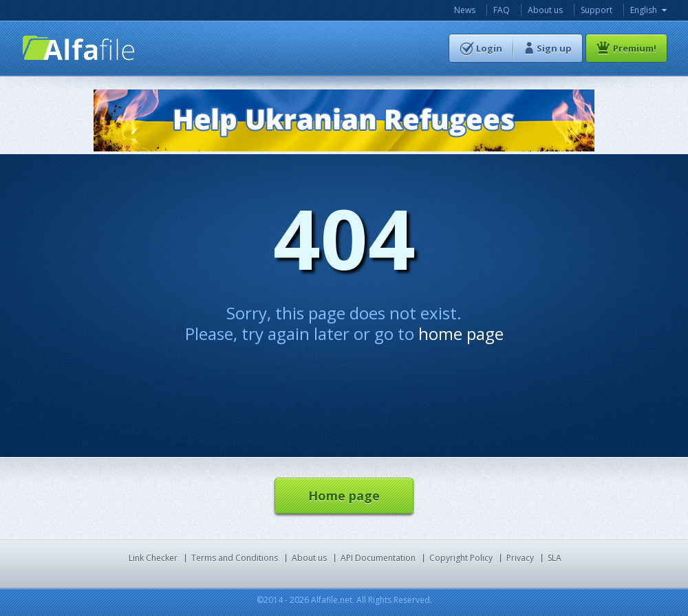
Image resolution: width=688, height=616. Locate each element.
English (644, 10)
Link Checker (153, 558)
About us (545, 10)
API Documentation (378, 558)
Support (596, 10)
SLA (555, 558)
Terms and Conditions (235, 558)
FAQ (502, 10)
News (465, 10)
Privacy (520, 558)
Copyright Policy (461, 558)
